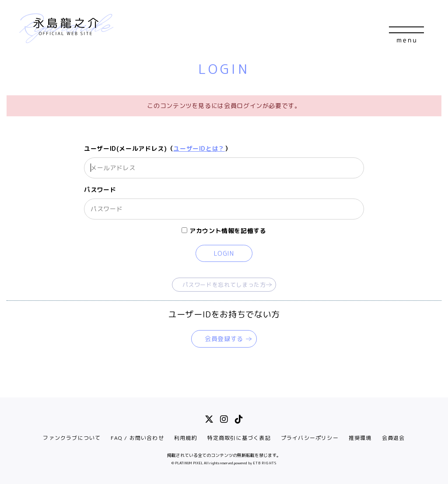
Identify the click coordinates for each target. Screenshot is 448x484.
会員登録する (224, 339)
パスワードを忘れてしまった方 (224, 285)
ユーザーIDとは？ (199, 148)
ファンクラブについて (72, 438)
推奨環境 (360, 438)
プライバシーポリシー (310, 438)
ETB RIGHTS (265, 463)
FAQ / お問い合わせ (137, 438)
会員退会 (394, 438)
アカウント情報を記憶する (224, 231)
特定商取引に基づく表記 (239, 438)
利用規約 (186, 438)
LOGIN (224, 253)
